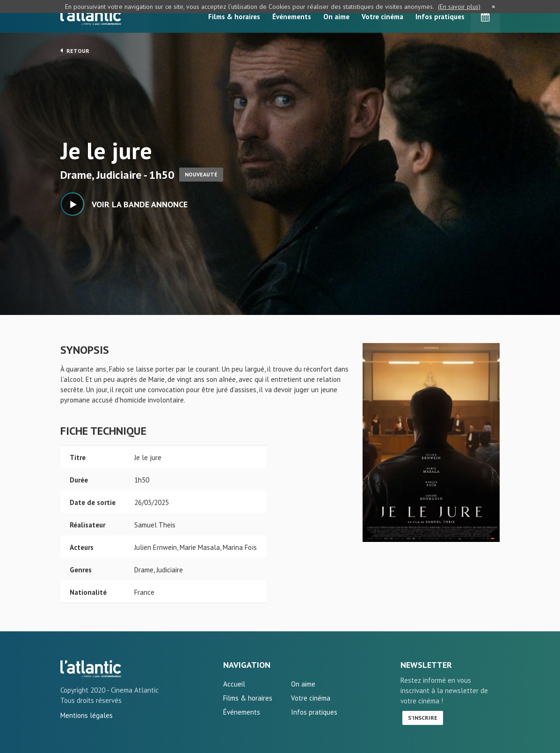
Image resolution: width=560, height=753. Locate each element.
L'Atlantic (91, 16)
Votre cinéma (382, 17)
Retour (75, 51)
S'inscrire (423, 718)
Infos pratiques (440, 17)
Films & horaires (234, 17)
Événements (292, 17)
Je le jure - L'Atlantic (91, 669)
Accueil (234, 684)
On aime (336, 17)
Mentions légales (87, 715)
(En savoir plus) (459, 7)
